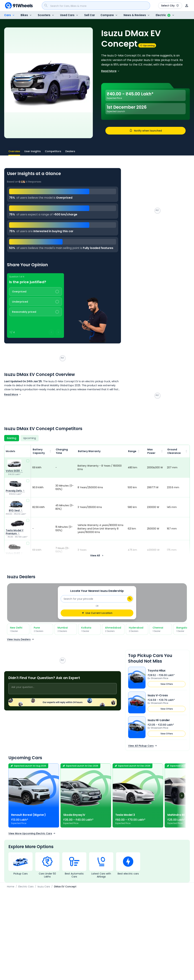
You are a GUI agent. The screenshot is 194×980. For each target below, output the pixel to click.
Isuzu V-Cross (158, 695)
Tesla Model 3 (125, 815)
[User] (187, 6)
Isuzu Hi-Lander (159, 720)
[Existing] (12, 438)
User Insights (33, 151)
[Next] (182, 796)
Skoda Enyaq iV (74, 815)
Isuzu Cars (44, 887)
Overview (14, 153)
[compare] (28, 461)
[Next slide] (88, 83)
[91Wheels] (19, 6)
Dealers (70, 151)
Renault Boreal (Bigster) (28, 815)
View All (97, 556)
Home (11, 887)
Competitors (53, 151)
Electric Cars (26, 887)
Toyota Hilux (157, 671)
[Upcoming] (30, 438)
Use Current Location (97, 613)
